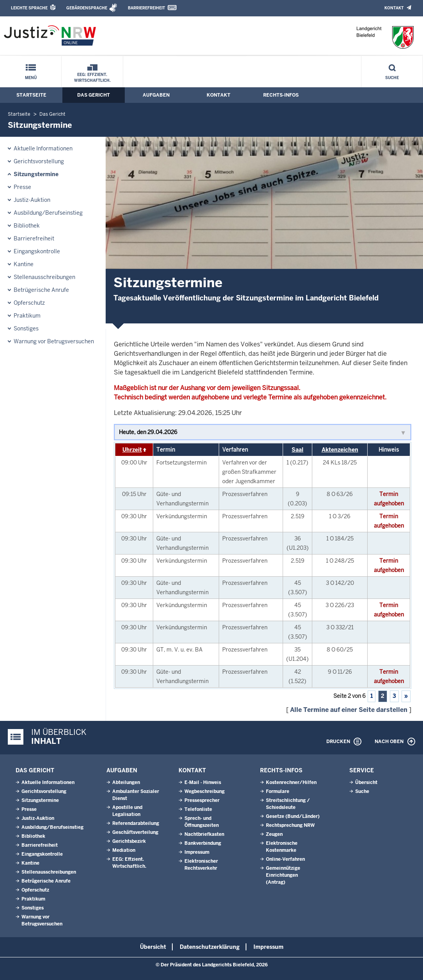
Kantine (24, 264)
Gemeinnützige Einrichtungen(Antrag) (283, 875)
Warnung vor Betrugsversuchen (54, 341)
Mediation (124, 850)
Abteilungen (126, 782)
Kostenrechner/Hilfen (291, 782)
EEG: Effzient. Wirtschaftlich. (92, 78)
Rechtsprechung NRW (290, 825)
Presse (22, 187)
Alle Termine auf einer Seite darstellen (349, 710)
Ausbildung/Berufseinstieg (48, 213)
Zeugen (274, 834)
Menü (31, 78)
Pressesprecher (202, 800)
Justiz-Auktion (32, 200)
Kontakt (394, 8)
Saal (297, 450)
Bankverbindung (203, 843)
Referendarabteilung (136, 823)
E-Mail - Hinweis (203, 782)
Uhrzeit (132, 450)
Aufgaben (156, 95)
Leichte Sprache (29, 8)
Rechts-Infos (281, 95)
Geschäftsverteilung (135, 832)
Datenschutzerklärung (210, 947)
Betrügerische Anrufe (41, 290)
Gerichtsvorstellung (39, 161)
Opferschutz (29, 303)
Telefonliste (198, 809)
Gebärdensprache (87, 8)
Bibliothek (27, 226)
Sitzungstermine (36, 174)
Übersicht (366, 782)
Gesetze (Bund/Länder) (293, 816)
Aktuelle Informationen (43, 148)
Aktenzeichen (340, 450)
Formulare (278, 791)
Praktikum (27, 316)
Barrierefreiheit (146, 8)
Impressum (197, 852)
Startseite (31, 95)
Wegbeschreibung (204, 791)
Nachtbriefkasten (204, 834)
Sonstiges (26, 328)
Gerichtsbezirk (129, 841)
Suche (392, 78)
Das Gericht (94, 95)
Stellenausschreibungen (44, 277)
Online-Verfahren (285, 859)
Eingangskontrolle (37, 251)
